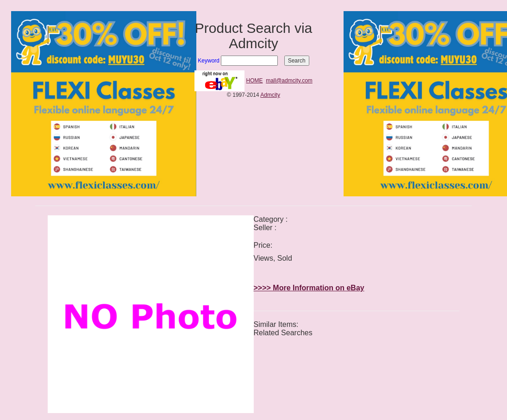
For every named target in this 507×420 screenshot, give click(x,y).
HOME (255, 81)
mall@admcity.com (289, 81)
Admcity (270, 95)
